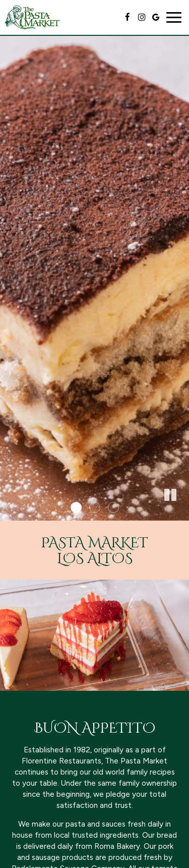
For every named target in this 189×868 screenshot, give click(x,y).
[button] (181, 513)
